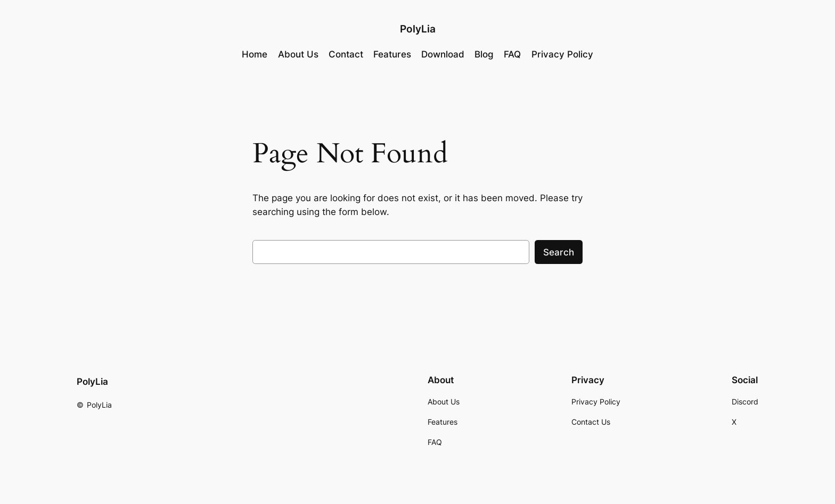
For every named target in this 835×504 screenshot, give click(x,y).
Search (559, 252)
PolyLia (418, 29)
